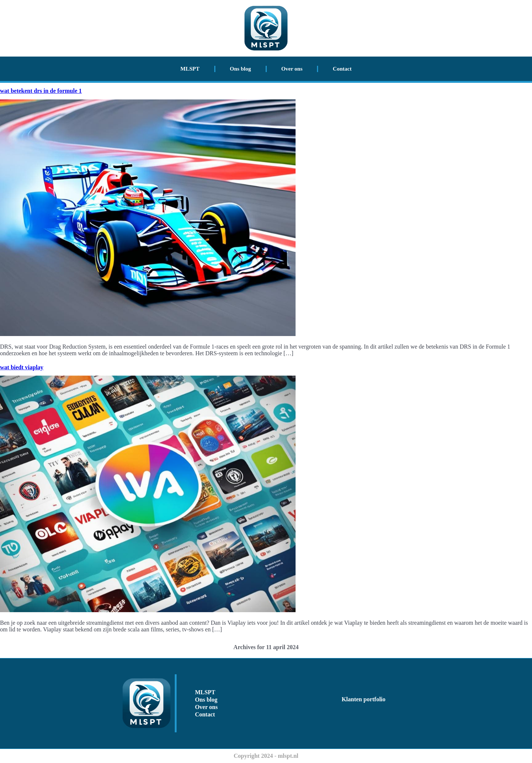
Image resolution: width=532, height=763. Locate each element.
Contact (342, 69)
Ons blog (240, 69)
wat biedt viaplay (22, 367)
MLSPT (190, 69)
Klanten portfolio (364, 699)
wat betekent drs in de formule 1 (41, 91)
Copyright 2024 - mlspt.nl (266, 756)
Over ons (292, 69)
